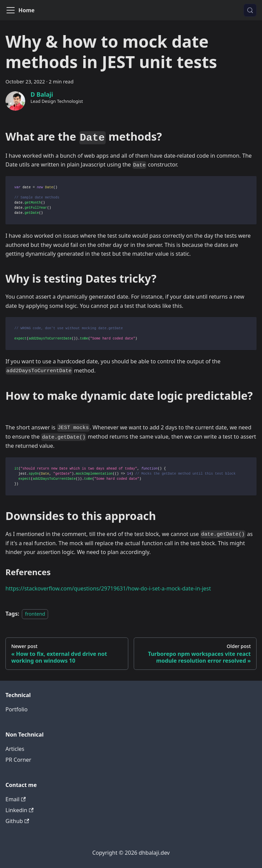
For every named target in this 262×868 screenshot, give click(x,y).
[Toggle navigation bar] (11, 10)
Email (16, 799)
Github (17, 821)
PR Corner (18, 760)
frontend (35, 614)
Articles (15, 749)
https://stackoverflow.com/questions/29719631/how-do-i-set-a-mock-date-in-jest (108, 588)
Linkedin (19, 810)
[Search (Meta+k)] (250, 10)
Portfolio (17, 709)
